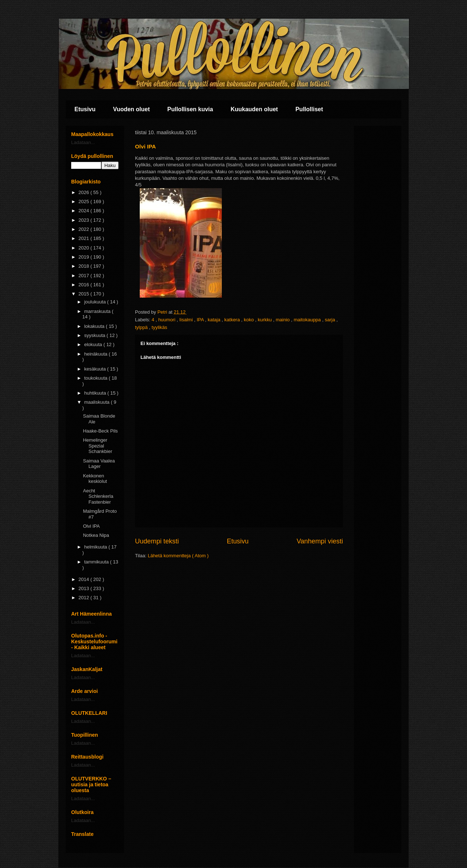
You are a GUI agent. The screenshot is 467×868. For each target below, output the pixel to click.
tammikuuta (97, 562)
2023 (84, 220)
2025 (84, 201)
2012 (84, 598)
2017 (84, 276)
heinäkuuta (97, 354)
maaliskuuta (98, 402)
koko (249, 320)
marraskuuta (98, 311)
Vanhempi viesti (320, 541)
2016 (84, 285)
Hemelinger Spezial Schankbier (97, 446)
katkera (233, 320)
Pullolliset (309, 109)
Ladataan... (83, 142)
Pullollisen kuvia (190, 109)
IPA (201, 320)
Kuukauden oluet (254, 109)
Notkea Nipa (96, 535)
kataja (215, 320)
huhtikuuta (96, 393)
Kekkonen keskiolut (95, 479)
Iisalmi (186, 320)
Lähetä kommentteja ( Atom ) (178, 556)
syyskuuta (95, 335)
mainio (283, 320)
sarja (331, 320)
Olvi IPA (91, 526)
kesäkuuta (96, 369)
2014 (84, 579)
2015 (84, 294)
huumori (168, 320)
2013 (84, 588)
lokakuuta (95, 326)
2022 (84, 229)
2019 (84, 257)
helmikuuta (96, 547)
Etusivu (85, 109)
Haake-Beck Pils (100, 431)
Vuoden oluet (132, 109)
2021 (84, 238)
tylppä (142, 327)
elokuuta (94, 344)
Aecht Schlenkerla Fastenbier (98, 496)
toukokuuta (97, 378)
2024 (84, 211)
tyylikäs (160, 327)
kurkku (266, 320)
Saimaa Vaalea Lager (99, 464)
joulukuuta (96, 302)
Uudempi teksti (157, 541)
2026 (84, 192)
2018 (84, 266)
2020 (84, 248)
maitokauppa (308, 320)
